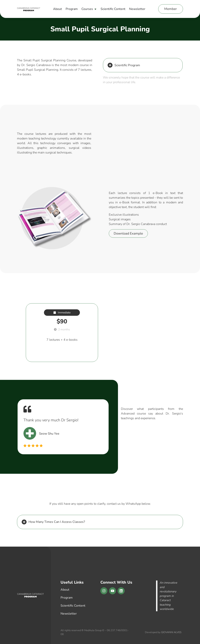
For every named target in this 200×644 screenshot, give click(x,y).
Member (171, 9)
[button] (143, 65)
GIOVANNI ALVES (171, 632)
